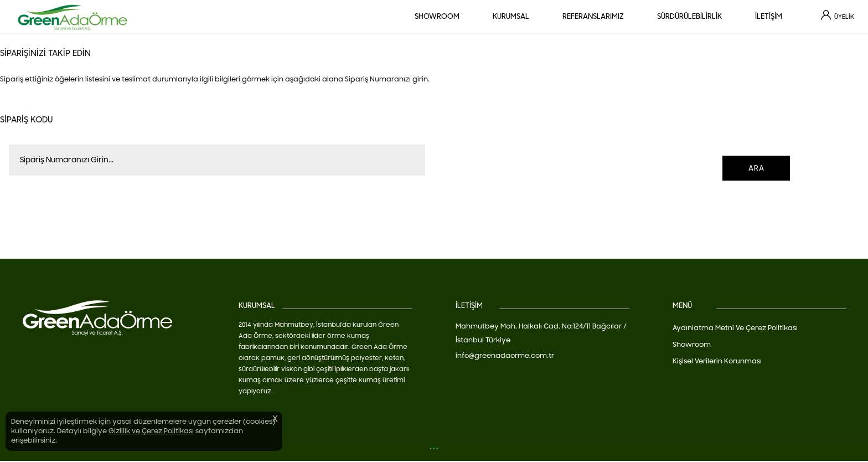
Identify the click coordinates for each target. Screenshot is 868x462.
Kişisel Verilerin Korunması (717, 361)
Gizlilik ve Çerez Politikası (151, 431)
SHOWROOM (437, 17)
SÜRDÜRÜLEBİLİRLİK (689, 17)
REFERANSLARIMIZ (593, 17)
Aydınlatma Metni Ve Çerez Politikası (735, 328)
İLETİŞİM (769, 17)
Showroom (692, 345)
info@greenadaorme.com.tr (505, 356)
